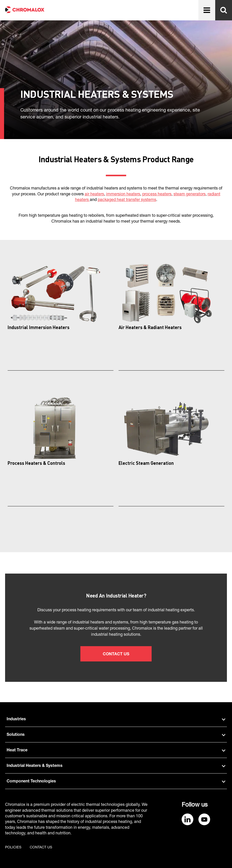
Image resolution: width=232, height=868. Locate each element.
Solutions (116, 735)
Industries (116, 720)
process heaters (157, 195)
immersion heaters (123, 195)
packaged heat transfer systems (127, 200)
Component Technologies (116, 782)
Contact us (41, 848)
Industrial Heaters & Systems (116, 766)
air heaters (94, 195)
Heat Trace (116, 751)
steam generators (190, 195)
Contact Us (116, 655)
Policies (13, 848)
